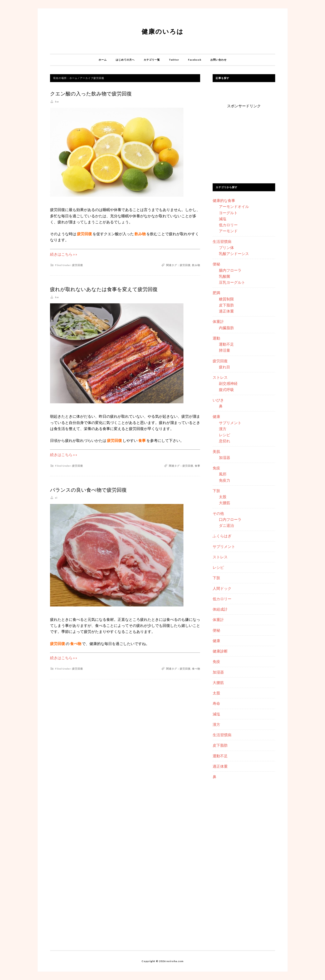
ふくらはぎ (222, 536)
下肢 (216, 491)
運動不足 (226, 344)
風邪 (223, 474)
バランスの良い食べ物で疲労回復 (107, 498)
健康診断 (220, 651)
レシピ (225, 435)
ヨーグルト (228, 213)
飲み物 (196, 265)
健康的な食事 (224, 200)
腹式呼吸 (226, 390)
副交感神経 (228, 383)
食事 (197, 475)
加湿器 (225, 457)
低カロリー (228, 225)
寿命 (216, 703)
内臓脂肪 (226, 328)
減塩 (223, 219)
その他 (218, 513)
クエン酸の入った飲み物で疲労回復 (111, 93)
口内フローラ (230, 519)
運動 (216, 338)
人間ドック (222, 588)
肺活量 (225, 350)
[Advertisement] (244, 147)
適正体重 (226, 311)
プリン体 (226, 247)
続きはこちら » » (64, 254)
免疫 (216, 468)
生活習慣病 (222, 241)
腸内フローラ (230, 270)
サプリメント (230, 423)
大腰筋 (225, 503)
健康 (216, 416)
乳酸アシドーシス (234, 254)
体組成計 (220, 609)
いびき (218, 400)
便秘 (216, 264)
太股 (223, 497)
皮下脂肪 (226, 305)
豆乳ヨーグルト (232, 282)
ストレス (220, 377)
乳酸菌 (225, 276)
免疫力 (225, 480)
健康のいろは (163, 30)
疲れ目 (225, 367)
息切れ (225, 441)
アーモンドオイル (234, 206)
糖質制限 (226, 299)
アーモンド (228, 231)
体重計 (218, 321)
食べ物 (196, 678)
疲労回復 (78, 265)
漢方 (223, 429)
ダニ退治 (226, 525)
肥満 (216, 293)
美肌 (216, 451)
